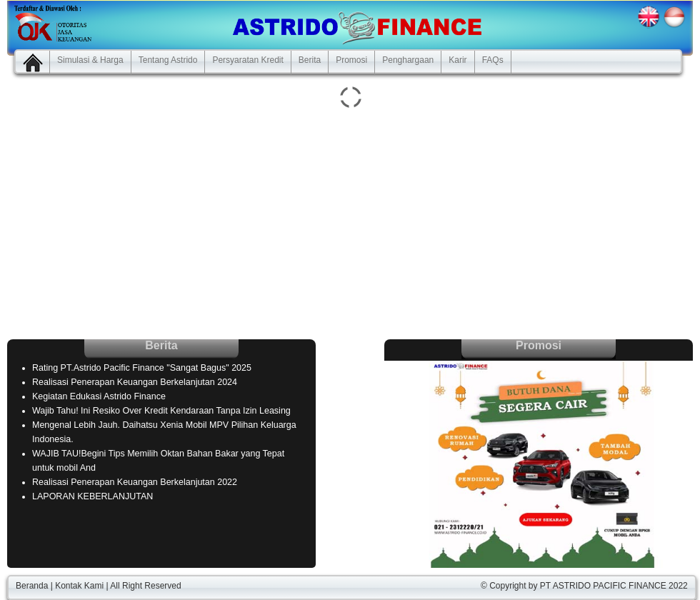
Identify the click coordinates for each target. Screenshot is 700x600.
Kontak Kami (79, 586)
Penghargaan (408, 60)
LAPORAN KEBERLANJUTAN (92, 496)
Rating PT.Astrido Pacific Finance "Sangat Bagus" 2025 (142, 368)
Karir (457, 60)
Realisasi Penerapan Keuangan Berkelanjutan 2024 (135, 382)
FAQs (493, 60)
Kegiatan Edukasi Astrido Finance (99, 396)
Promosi (351, 60)
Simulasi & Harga (90, 60)
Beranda (32, 586)
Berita (310, 60)
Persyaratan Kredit (247, 60)
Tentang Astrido (168, 60)
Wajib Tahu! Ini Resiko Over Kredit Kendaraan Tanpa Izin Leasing (161, 411)
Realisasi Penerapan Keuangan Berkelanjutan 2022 (135, 482)
